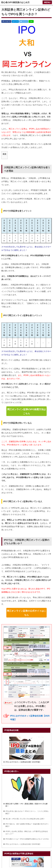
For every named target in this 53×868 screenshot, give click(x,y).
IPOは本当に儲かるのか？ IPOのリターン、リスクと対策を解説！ (27, 812)
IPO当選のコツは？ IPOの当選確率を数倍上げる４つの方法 (27, 839)
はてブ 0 (15, 21)
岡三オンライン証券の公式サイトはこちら (26, 613)
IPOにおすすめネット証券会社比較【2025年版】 (23, 844)
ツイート (24, 21)
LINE (31, 21)
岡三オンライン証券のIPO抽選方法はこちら (26, 411)
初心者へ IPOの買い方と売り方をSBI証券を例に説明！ (25, 819)
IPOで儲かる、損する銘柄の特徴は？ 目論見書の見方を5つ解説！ (27, 825)
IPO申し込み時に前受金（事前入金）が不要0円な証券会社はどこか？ (27, 833)
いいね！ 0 (6, 21)
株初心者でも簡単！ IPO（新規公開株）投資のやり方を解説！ (26, 805)
